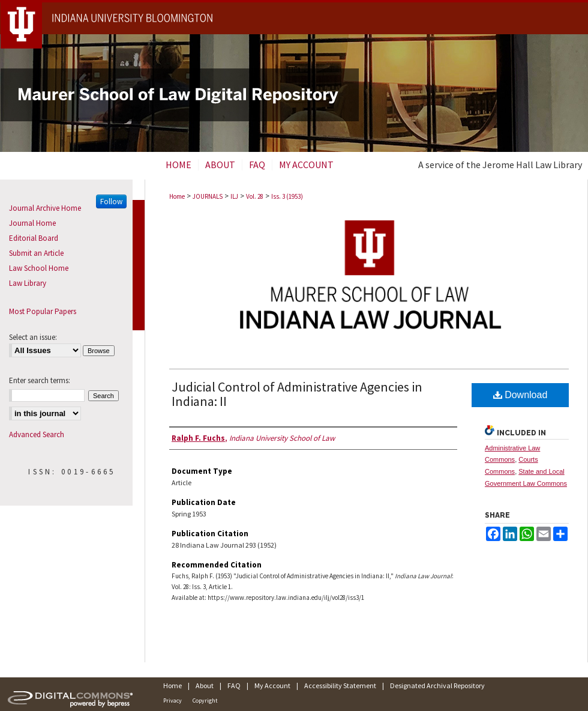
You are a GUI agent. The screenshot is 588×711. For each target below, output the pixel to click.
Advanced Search (37, 434)
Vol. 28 (255, 196)
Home (177, 196)
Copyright (205, 700)
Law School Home (39, 268)
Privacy (172, 700)
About (205, 685)
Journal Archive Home (45, 208)
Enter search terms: (40, 380)
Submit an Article (36, 253)
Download (520, 395)
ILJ (234, 196)
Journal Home (32, 223)
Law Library (28, 283)
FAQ (234, 685)
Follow (111, 201)
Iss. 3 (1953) (287, 196)
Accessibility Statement (340, 685)
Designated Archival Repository (437, 685)
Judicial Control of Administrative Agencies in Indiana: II (297, 394)
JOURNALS (208, 196)
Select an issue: (33, 337)
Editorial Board (34, 238)
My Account (272, 685)
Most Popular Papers (43, 311)
